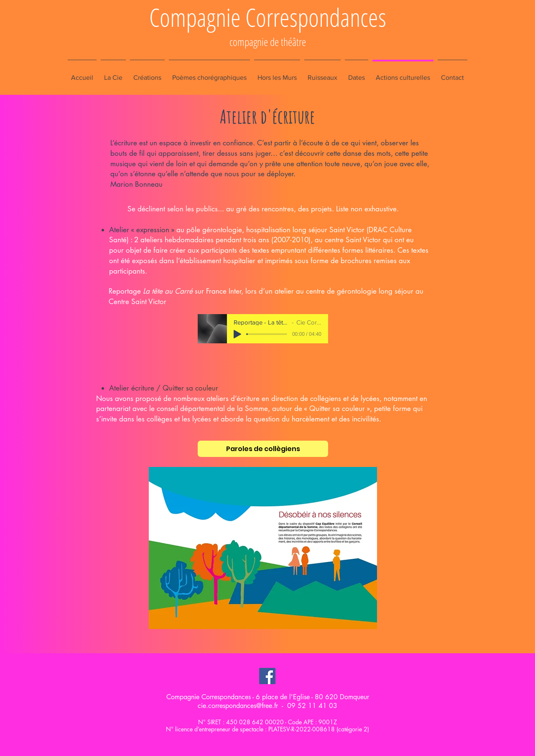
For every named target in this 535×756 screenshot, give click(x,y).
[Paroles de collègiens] (263, 449)
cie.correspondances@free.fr (238, 706)
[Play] (237, 334)
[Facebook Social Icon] (267, 676)
